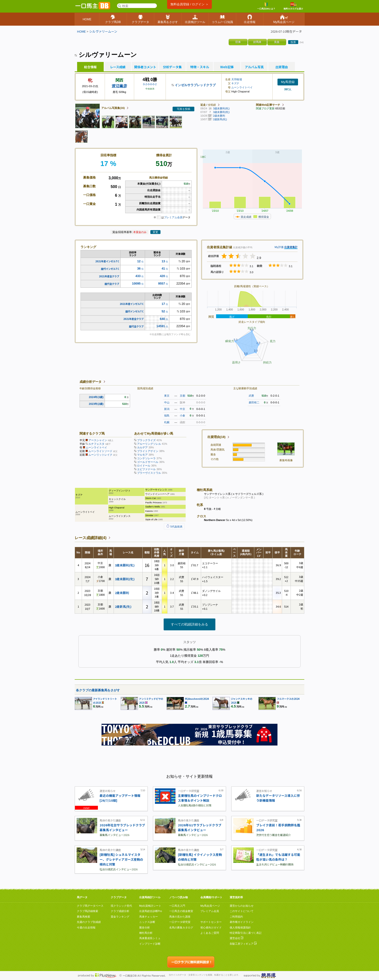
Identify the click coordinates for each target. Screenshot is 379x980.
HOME (81, 31)
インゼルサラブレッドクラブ (195, 85)
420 (162, 276)
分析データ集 (172, 67)
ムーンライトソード (100, 451)
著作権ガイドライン (242, 922)
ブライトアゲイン (148, 451)
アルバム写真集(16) (113, 108)
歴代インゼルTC (110, 269)
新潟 (167, 409)
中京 (182, 409)
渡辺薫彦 (119, 86)
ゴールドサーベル (148, 462)
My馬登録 (288, 82)
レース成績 (118, 67)
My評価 (279, 247)
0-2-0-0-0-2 (150, 84)
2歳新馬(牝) (123, 607)
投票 (293, 42)
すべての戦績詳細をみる (189, 624)
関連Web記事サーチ (268, 105)
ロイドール (144, 466)
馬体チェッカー (149, 917)
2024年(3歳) (96, 397)
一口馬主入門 (177, 906)
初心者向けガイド (211, 927)
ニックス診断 (147, 922)
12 (139, 261)
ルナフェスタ (96, 444)
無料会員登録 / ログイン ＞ (189, 4)
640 (162, 319)
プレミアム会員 (173, 217)
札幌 (167, 422)
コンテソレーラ (146, 458)
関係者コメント (145, 67)
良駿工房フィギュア (243, 944)
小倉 (182, 415)
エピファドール (146, 469)
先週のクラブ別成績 (89, 922)
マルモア (142, 455)
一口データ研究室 (180, 922)
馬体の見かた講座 (180, 917)
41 (163, 268)
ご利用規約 (236, 917)
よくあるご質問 (210, 933)
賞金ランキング (120, 917)
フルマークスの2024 (288, 699)
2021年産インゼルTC (107, 261)
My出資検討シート (150, 906)
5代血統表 (174, 527)
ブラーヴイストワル (149, 473)
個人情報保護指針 (240, 927)
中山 (167, 402)
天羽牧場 (237, 79)
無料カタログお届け (293, 6)
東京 (167, 396)
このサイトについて (242, 911)
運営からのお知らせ (242, 906)
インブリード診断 (150, 944)
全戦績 (212, 105)
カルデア (142, 447)
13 (163, 261)
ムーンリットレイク (100, 455)
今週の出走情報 (86, 927)
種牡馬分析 (146, 933)
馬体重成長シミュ (150, 938)
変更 (155, 232)
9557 (161, 283)
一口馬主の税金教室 (181, 911)
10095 (136, 283)
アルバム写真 (254, 67)
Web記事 (227, 67)
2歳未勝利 (122, 593)
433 (138, 276)
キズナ (235, 83)
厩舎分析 (145, 927)
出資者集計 (291, 247)
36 (139, 268)
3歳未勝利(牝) (125, 565)
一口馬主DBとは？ (266, 6)
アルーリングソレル (149, 444)
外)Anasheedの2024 (197, 699)
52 (163, 311)
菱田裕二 (254, 402)
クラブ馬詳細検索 (87, 911)
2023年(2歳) (96, 404)
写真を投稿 (184, 109)
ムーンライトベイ (242, 87)
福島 (167, 415)
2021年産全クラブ (109, 276)
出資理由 (282, 67)
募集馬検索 (84, 917)
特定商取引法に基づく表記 (246, 933)
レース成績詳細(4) (91, 538)
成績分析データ (91, 382)
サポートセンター (211, 922)
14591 (161, 326)
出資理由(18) (216, 437)
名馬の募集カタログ (181, 927)
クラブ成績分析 (120, 911)
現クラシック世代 (121, 906)
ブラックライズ (146, 440)
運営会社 (237, 938)
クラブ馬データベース (90, 906)
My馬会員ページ (210, 906)
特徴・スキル (200, 67)
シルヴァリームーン (103, 31)
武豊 (251, 396)
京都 (182, 396)
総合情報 (90, 67)
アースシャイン (98, 440)
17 (163, 304)
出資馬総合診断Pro (151, 911)
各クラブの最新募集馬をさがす (98, 690)
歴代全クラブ (112, 284)
